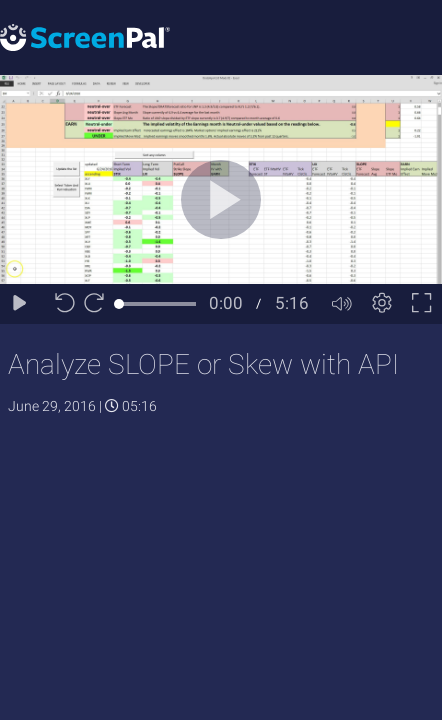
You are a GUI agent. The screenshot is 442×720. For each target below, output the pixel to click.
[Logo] (85, 36)
